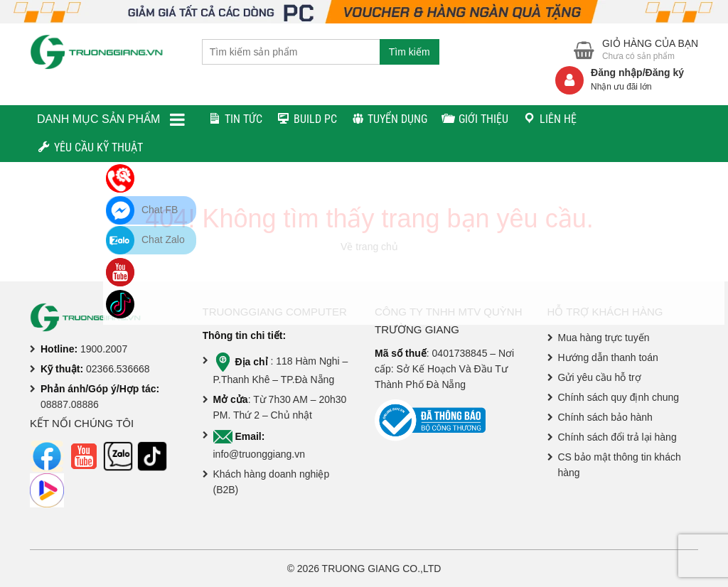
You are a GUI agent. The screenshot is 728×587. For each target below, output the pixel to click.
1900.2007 (104, 349)
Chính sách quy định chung (619, 397)
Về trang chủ (369, 247)
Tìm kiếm (409, 52)
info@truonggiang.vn (259, 454)
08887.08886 (70, 404)
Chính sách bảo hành (605, 417)
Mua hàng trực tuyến (604, 338)
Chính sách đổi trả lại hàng (617, 437)
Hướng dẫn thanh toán (608, 357)
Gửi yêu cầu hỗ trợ (600, 377)
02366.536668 (118, 369)
